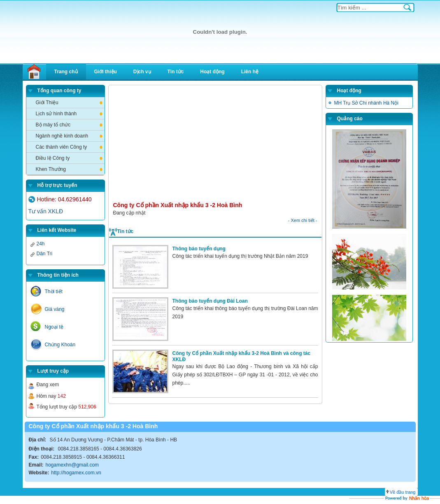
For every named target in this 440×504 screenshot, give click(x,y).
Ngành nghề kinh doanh (62, 136)
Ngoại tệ (54, 327)
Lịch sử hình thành (56, 114)
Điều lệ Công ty (53, 158)
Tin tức (176, 72)
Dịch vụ (142, 72)
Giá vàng (55, 309)
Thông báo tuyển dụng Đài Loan (210, 301)
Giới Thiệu (47, 103)
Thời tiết (54, 292)
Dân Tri (45, 254)
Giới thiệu (106, 72)
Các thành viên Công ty (62, 147)
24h (41, 244)
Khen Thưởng (51, 169)
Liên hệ (250, 72)
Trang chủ (66, 72)
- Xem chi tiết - (303, 220)
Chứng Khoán (60, 345)
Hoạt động (212, 72)
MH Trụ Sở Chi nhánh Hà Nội (366, 103)
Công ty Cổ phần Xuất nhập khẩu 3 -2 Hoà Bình (178, 205)
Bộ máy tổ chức (53, 125)
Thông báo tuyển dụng (199, 249)
